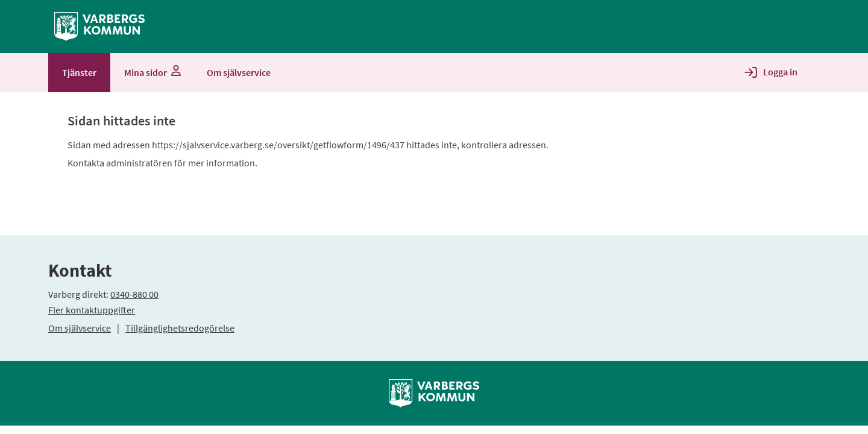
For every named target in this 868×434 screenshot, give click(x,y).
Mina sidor (152, 72)
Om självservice (80, 328)
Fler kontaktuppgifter (92, 310)
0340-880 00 (134, 294)
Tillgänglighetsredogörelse (180, 328)
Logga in (780, 72)
